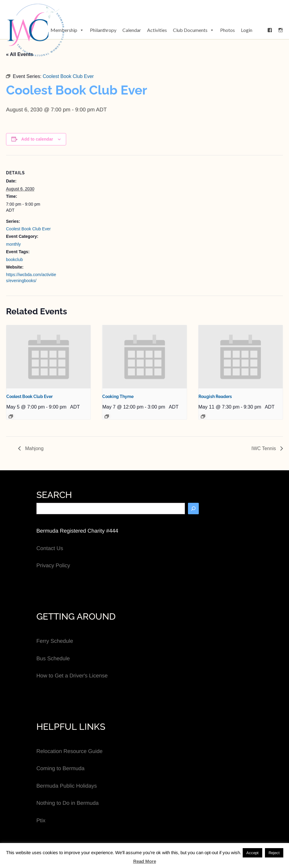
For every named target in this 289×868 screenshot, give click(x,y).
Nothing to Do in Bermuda (68, 803)
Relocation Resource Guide (69, 751)
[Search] (193, 509)
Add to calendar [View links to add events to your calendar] (37, 139)
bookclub (14, 260)
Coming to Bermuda (60, 768)
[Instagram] (281, 30)
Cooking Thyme (118, 397)
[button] (260, 30)
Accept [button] (252, 853)
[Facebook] (270, 30)
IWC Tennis (264, 448)
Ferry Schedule (55, 641)
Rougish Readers (215, 397)
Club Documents (194, 30)
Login (247, 30)
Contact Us (50, 548)
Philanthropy (103, 30)
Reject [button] (274, 853)
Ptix (41, 820)
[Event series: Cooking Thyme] (107, 416)
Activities (157, 30)
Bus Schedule (53, 658)
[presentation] (48, 357)
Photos (228, 30)
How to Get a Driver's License (72, 676)
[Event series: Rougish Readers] (203, 416)
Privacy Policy (53, 565)
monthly (13, 244)
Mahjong (34, 448)
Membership (67, 30)
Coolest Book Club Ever (28, 229)
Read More (145, 861)
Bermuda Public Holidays (67, 786)
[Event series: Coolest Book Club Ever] (11, 416)
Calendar (132, 30)
